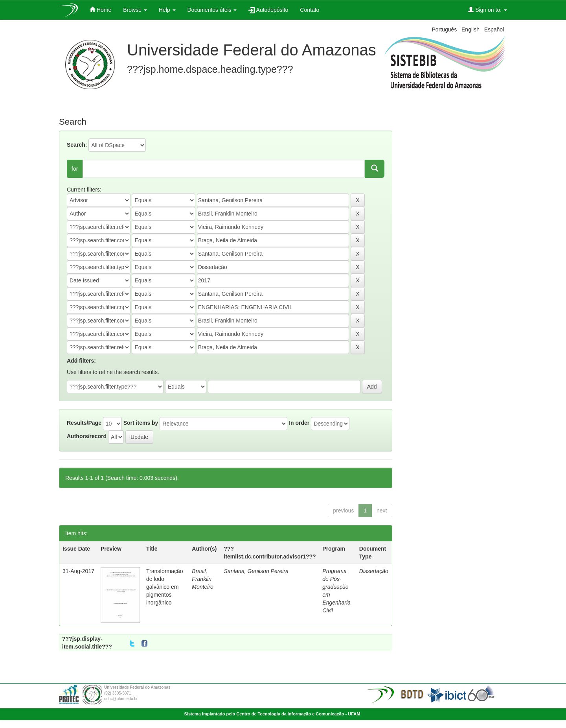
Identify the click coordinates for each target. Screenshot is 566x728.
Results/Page (84, 423)
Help (167, 10)
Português (445, 29)
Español (494, 29)
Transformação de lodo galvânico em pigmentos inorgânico (165, 587)
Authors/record (87, 436)
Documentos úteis (212, 10)
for (75, 169)
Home (100, 10)
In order (299, 423)
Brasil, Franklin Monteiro (202, 579)
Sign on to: (488, 10)
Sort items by (141, 423)
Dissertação (374, 571)
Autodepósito (268, 10)
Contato (310, 10)
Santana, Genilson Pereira (256, 571)
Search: (77, 145)
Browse (135, 10)
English (470, 29)
